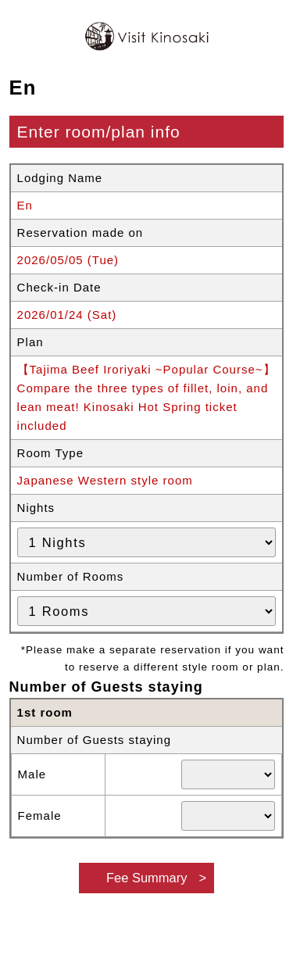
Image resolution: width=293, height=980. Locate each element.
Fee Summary (147, 878)
